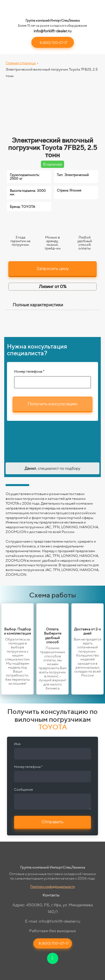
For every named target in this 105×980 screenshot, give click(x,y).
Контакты (51, 895)
